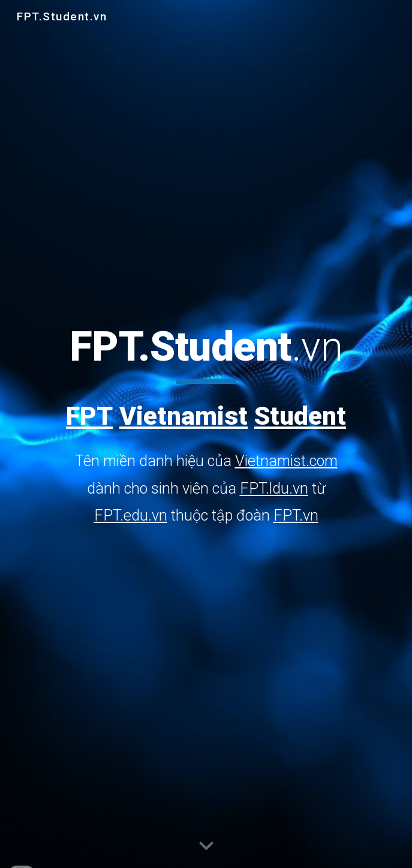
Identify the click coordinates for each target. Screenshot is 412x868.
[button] (206, 846)
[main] (206, 426)
